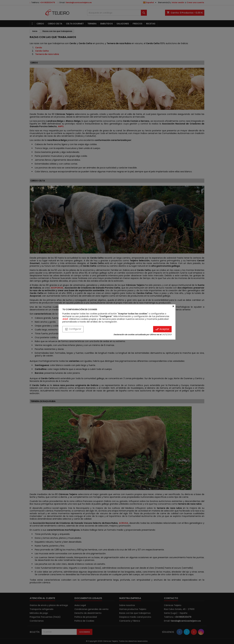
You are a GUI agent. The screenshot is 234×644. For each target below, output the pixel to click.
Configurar (73, 329)
